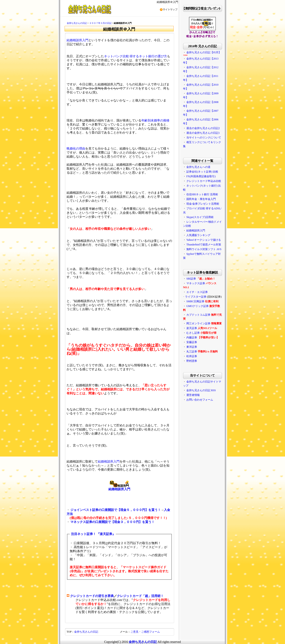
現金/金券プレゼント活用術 (203, 204)
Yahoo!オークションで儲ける (204, 240)
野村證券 (192, 361)
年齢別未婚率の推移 (155, 120)
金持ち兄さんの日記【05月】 (204, 52)
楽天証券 (192, 328)
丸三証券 (192, 352)
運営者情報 (193, 395)
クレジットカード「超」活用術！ (140, 596)
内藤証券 (192, 337)
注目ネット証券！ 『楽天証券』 (93, 534)
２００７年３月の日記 (100, 23)
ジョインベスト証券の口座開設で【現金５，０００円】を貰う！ (116, 510)
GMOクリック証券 (197, 306)
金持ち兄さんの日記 (77, 23)
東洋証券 (192, 347)
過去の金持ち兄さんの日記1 (203, 133)
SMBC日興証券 (195, 301)
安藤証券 (192, 342)
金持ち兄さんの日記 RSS (201, 390)
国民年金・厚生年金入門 (201, 199)
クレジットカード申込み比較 (204, 181)
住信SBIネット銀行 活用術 (202, 194)
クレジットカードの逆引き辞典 (92, 596)
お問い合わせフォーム (200, 400)
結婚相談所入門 (77, 40)
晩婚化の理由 (76, 149)
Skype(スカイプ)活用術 (200, 217)
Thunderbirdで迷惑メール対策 (204, 245)
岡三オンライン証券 (198, 323)
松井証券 (192, 356)
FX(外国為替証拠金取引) (201, 176)
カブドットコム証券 (198, 315)
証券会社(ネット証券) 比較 (202, 172)
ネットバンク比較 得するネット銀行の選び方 (136, 56)
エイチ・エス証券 (197, 292)
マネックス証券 (196, 283)
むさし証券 (193, 333)
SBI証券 (191, 279)
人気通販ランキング (198, 235)
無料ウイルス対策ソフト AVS (204, 249)
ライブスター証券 (196, 297)
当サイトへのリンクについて (204, 138)
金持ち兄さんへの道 (198, 167)
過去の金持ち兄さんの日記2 (203, 128)
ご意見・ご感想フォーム (145, 632)
